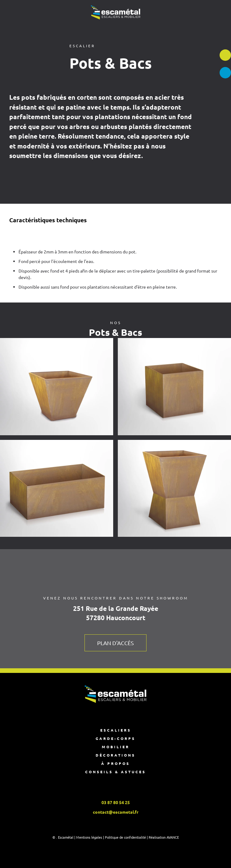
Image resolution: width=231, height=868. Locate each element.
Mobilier (116, 747)
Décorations (115, 755)
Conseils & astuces (115, 772)
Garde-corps (115, 738)
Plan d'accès (115, 643)
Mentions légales (89, 837)
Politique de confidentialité (125, 837)
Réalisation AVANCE (164, 837)
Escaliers (116, 730)
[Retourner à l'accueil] (116, 12)
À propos (115, 763)
